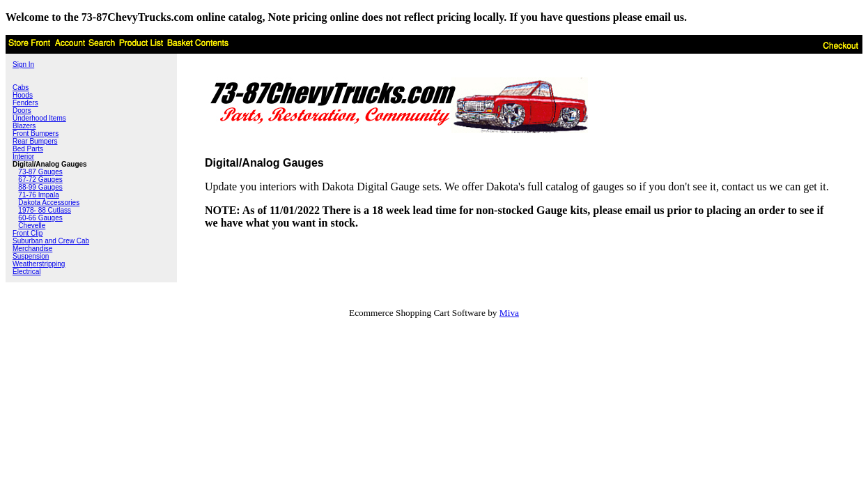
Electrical (27, 272)
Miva (509, 313)
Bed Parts (28, 149)
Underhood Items (39, 118)
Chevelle (32, 226)
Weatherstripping (39, 264)
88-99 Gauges (40, 187)
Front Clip (28, 233)
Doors (22, 111)
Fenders (25, 103)
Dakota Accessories (49, 203)
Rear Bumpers (35, 141)
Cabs (21, 88)
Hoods (23, 95)
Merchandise (32, 249)
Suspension (31, 256)
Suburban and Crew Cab (51, 241)
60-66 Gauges (40, 218)
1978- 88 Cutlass (45, 210)
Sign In (23, 64)
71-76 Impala (38, 195)
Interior (23, 157)
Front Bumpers (36, 134)
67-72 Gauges (40, 180)
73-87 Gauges (40, 172)
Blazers (24, 126)
